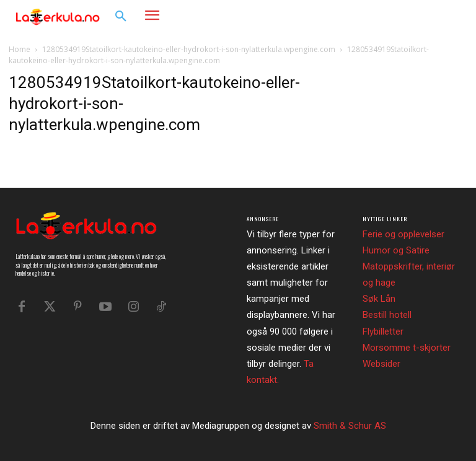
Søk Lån (379, 299)
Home (20, 49)
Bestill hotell (387, 315)
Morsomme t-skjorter (407, 348)
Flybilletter (383, 331)
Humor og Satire (396, 250)
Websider (381, 364)
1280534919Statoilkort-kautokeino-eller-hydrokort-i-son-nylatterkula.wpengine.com (189, 49)
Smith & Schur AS (350, 426)
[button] (121, 17)
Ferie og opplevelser (403, 234)
